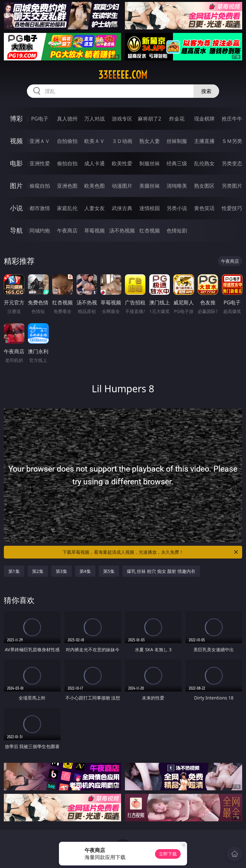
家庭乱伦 (67, 208)
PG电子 (40, 119)
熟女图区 (204, 186)
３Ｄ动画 (122, 141)
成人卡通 (94, 163)
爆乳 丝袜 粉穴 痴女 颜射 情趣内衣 (161, 571)
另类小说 (177, 208)
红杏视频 (150, 231)
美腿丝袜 (150, 186)
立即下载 (168, 854)
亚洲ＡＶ (40, 141)
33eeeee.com (123, 75)
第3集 (61, 571)
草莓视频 (94, 231)
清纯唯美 (177, 186)
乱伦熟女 (204, 163)
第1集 (14, 571)
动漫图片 (122, 186)
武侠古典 (122, 208)
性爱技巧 (232, 208)
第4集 (85, 571)
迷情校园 (150, 208)
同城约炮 (40, 231)
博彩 (16, 118)
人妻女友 (94, 208)
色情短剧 (177, 231)
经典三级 (177, 163)
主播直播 (204, 141)
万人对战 (94, 119)
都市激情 (40, 208)
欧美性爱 (122, 163)
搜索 (206, 91)
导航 (16, 230)
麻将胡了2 (149, 119)
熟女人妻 (150, 141)
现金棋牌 (204, 119)
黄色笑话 (204, 208)
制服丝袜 (150, 163)
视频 (16, 141)
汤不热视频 (122, 231)
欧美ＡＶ (94, 141)
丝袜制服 (177, 141)
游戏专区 (122, 119)
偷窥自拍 (40, 186)
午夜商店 (67, 231)
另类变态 (232, 163)
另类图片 (232, 186)
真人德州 (67, 119)
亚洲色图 (67, 186)
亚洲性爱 (40, 163)
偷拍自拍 (67, 163)
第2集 (38, 571)
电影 (16, 163)
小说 (16, 208)
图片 (16, 186)
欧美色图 (94, 186)
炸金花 (177, 119)
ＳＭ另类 (232, 141)
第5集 (109, 571)
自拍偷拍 (67, 141)
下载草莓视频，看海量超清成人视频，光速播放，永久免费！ (151, 552)
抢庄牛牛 (232, 119)
